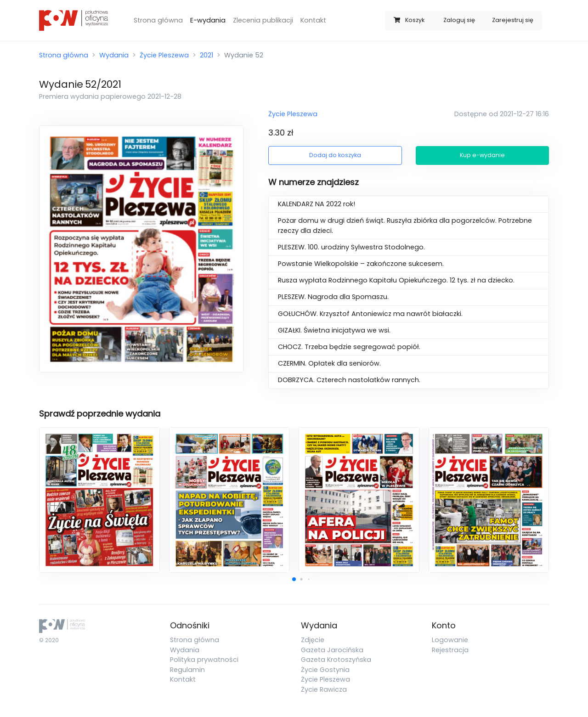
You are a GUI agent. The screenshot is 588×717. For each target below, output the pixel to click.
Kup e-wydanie (482, 155)
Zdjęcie (313, 640)
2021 (206, 55)
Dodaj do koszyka (335, 155)
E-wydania (208, 20)
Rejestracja (450, 650)
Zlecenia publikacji (263, 20)
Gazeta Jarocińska (332, 650)
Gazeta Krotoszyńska (336, 660)
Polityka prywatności (204, 660)
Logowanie (450, 640)
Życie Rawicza (324, 689)
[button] (294, 579)
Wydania (114, 55)
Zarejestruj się (513, 20)
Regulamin (187, 670)
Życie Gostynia (325, 670)
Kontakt (313, 20)
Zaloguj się (459, 20)
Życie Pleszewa (164, 55)
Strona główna (158, 20)
